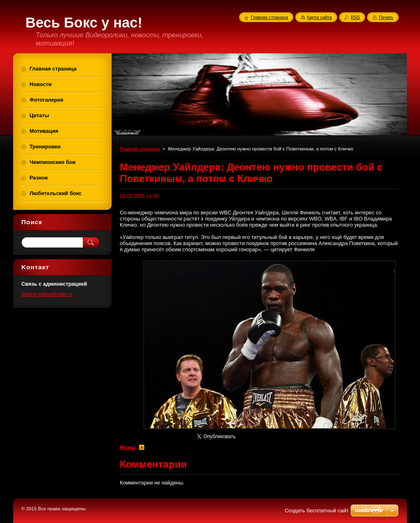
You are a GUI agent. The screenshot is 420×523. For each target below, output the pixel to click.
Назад (128, 447)
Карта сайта (319, 17)
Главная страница (140, 149)
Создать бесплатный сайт (317, 510)
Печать (386, 17)
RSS (355, 17)
